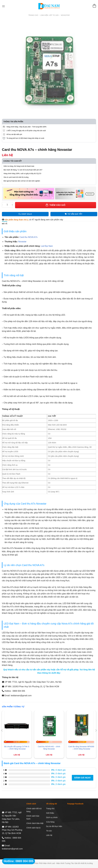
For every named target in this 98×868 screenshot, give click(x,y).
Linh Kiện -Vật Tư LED (49, 15)
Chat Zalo (25, 214)
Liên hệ (49, 835)
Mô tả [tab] (5, 224)
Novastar (65, 15)
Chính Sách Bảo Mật (35, 823)
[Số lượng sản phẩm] (7, 205)
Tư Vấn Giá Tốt (74, 214)
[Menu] (3, 6)
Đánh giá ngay (83, 778)
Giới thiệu (50, 813)
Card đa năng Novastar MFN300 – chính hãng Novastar (81, 748)
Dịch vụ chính (52, 817)
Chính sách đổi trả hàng (34, 810)
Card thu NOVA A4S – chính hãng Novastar (49, 748)
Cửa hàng (50, 822)
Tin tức (49, 831)
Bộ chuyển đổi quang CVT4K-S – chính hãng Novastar (17, 748)
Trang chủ (33, 15)
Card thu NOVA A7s (28, 237)
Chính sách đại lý (33, 828)
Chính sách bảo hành (33, 817)
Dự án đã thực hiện (54, 826)
